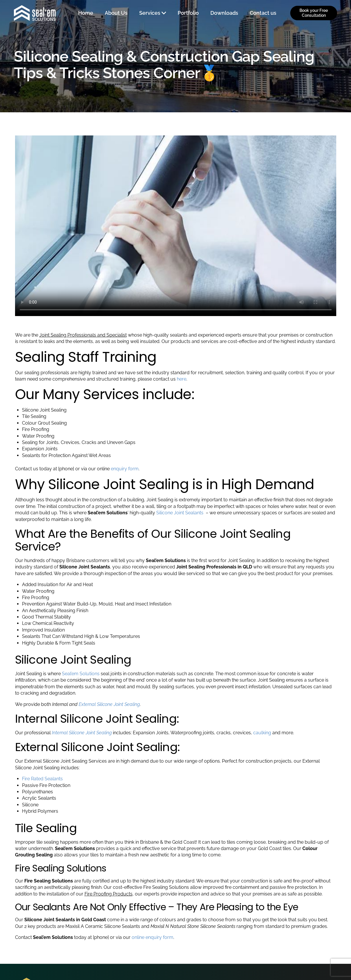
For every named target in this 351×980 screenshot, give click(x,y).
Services (150, 13)
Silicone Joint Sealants (180, 513)
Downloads (224, 13)
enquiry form (125, 469)
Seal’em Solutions (81, 674)
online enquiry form (152, 937)
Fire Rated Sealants (42, 779)
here (182, 379)
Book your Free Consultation (314, 13)
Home (86, 13)
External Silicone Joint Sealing (109, 704)
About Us (116, 13)
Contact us (263, 13)
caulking (262, 733)
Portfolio (188, 13)
